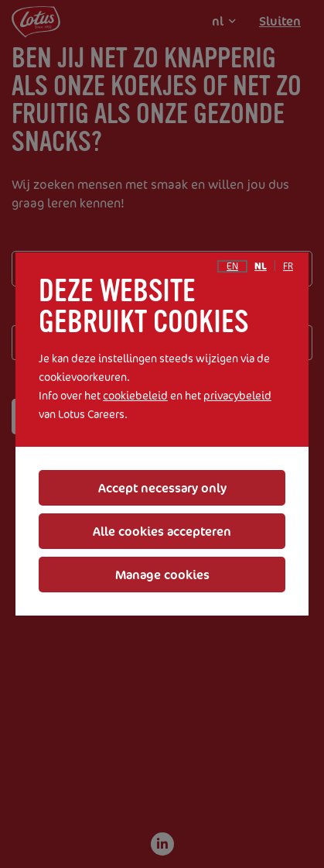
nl (261, 266)
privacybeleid (237, 395)
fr (288, 266)
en (232, 266)
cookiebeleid (135, 395)
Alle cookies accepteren (162, 531)
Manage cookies (162, 575)
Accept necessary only (162, 488)
